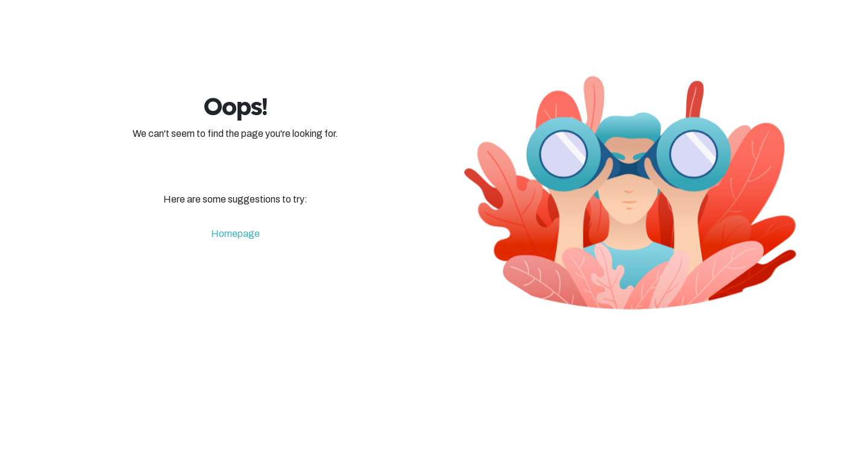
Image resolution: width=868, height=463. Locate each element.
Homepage (235, 234)
